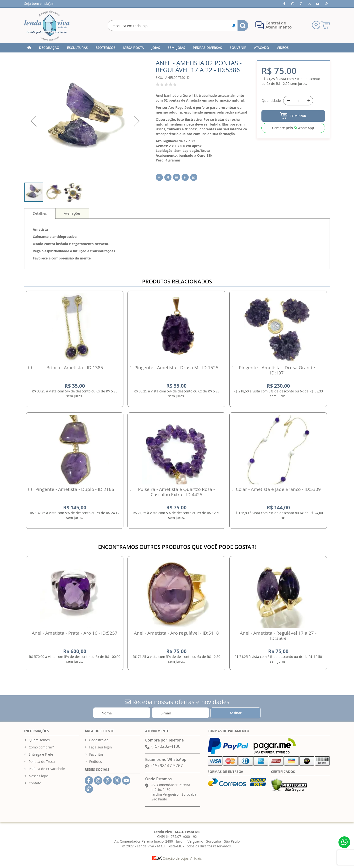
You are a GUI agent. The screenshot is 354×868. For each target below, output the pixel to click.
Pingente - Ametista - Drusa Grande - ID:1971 (278, 370)
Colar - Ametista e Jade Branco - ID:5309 (278, 489)
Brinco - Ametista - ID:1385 (75, 368)
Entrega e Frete (41, 754)
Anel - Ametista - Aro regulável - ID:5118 (176, 633)
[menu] (177, 48)
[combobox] (178, 26)
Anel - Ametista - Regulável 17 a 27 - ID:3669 (278, 636)
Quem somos (39, 740)
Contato (35, 783)
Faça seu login (101, 747)
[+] (308, 101)
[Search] (243, 26)
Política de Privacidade (47, 769)
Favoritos (96, 754)
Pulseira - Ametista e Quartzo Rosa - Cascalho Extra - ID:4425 (176, 492)
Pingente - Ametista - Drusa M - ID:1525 (176, 368)
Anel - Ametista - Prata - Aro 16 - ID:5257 (75, 633)
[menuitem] (49, 48)
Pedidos (96, 762)
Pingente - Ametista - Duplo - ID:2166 (75, 489)
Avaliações (72, 213)
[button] (34, 121)
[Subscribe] (236, 713)
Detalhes (40, 213)
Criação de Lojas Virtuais (177, 858)
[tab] (40, 213)
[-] (288, 101)
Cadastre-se (99, 740)
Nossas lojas (39, 776)
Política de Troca (42, 762)
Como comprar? (41, 747)
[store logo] (47, 26)
